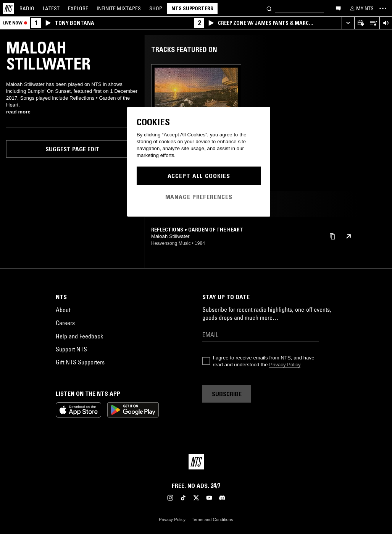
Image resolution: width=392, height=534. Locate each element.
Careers (65, 323)
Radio (27, 8)
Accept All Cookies (199, 176)
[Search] (269, 8)
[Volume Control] (386, 23)
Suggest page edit (73, 149)
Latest (51, 8)
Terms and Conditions (212, 519)
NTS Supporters (192, 8)
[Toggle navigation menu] (383, 8)
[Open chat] (338, 8)
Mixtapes (119, 8)
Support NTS (71, 349)
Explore (78, 8)
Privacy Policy (285, 365)
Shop (156, 8)
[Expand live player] (348, 23)
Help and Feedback (79, 336)
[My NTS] (361, 8)
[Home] (8, 8)
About (63, 310)
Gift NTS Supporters (80, 362)
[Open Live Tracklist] (373, 23)
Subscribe (227, 394)
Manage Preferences (199, 197)
